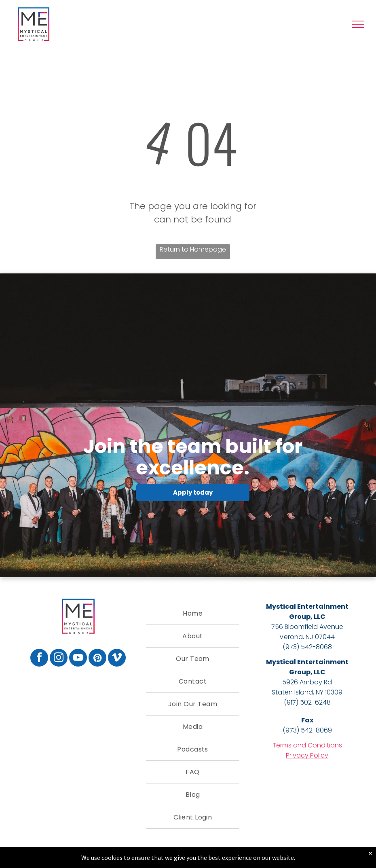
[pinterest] (97, 659)
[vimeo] (117, 659)
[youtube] (78, 659)
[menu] (358, 24)
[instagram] (59, 659)
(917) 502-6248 (307, 702)
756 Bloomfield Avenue (307, 627)
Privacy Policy (307, 755)
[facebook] (39, 659)
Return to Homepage (193, 249)
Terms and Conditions (307, 745)
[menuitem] (192, 614)
